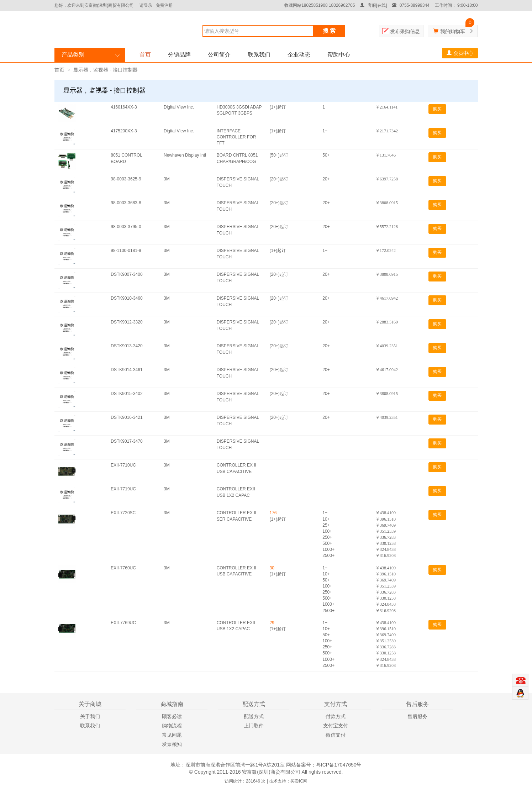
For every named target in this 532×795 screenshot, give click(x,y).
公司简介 (219, 55)
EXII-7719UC (123, 489)
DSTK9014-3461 (127, 370)
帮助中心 (339, 55)
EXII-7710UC (123, 465)
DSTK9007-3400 (127, 274)
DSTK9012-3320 (127, 322)
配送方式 (254, 716)
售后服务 (417, 716)
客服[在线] (373, 5)
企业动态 (299, 55)
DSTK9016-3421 (127, 417)
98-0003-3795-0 (126, 227)
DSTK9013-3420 (127, 346)
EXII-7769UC (123, 623)
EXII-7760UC (123, 568)
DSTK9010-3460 (127, 298)
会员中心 (460, 53)
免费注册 (164, 5)
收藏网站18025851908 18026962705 (320, 5)
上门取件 (254, 726)
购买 (437, 109)
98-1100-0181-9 (126, 251)
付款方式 (336, 716)
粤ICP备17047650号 (339, 765)
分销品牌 (179, 55)
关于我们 (90, 716)
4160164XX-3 (124, 107)
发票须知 (172, 744)
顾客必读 (172, 716)
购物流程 (172, 726)
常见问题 (172, 735)
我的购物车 (453, 31)
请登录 (146, 5)
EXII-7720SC (123, 513)
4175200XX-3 (124, 131)
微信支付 (336, 735)
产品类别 (73, 55)
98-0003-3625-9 (126, 179)
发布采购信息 (405, 31)
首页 (145, 55)
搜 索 (329, 31)
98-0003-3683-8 (126, 203)
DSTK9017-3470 (127, 441)
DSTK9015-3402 (127, 394)
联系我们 (259, 55)
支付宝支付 (336, 726)
